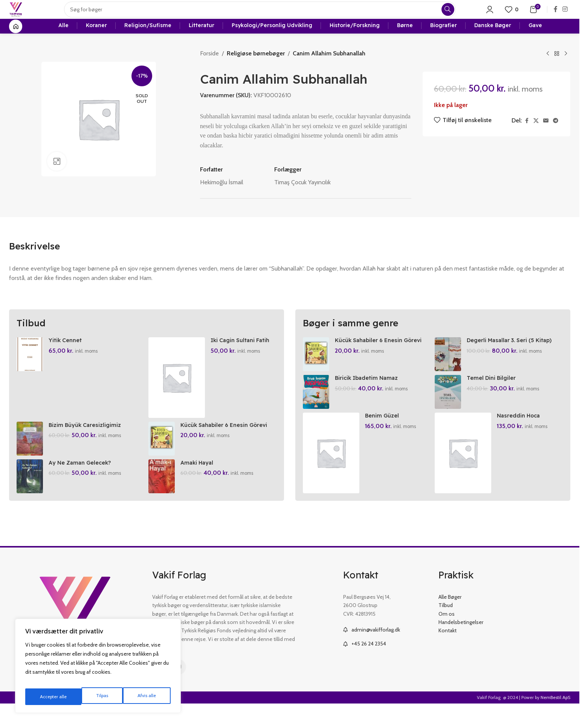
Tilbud (446, 630)
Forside (209, 70)
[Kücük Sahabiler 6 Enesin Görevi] (163, 459)
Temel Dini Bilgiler (495, 398)
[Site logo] (23, 16)
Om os (447, 638)
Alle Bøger (450, 621)
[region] (98, 669)
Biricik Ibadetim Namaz (370, 398)
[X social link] (536, 138)
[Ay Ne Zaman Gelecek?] (30, 501)
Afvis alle (90, 697)
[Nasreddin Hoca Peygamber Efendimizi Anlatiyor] (465, 477)
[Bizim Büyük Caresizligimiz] (30, 459)
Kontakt (448, 655)
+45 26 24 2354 (369, 668)
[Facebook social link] (556, 17)
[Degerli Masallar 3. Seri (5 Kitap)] (450, 371)
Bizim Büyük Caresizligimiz (88, 445)
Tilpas (45, 697)
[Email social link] (546, 138)
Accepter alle (143, 697)
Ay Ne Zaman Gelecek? (83, 487)
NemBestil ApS (555, 722)
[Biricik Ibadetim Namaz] (316, 413)
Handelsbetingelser (461, 647)
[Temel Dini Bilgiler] (450, 413)
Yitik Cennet (67, 357)
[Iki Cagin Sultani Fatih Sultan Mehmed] (179, 395)
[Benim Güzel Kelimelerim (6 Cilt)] (331, 477)
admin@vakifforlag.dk (376, 654)
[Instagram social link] (565, 17)
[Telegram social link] (556, 138)
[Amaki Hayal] (163, 501)
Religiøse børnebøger (254, 70)
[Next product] (566, 71)
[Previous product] (548, 71)
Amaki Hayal (200, 487)
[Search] (267, 17)
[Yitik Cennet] (30, 371)
